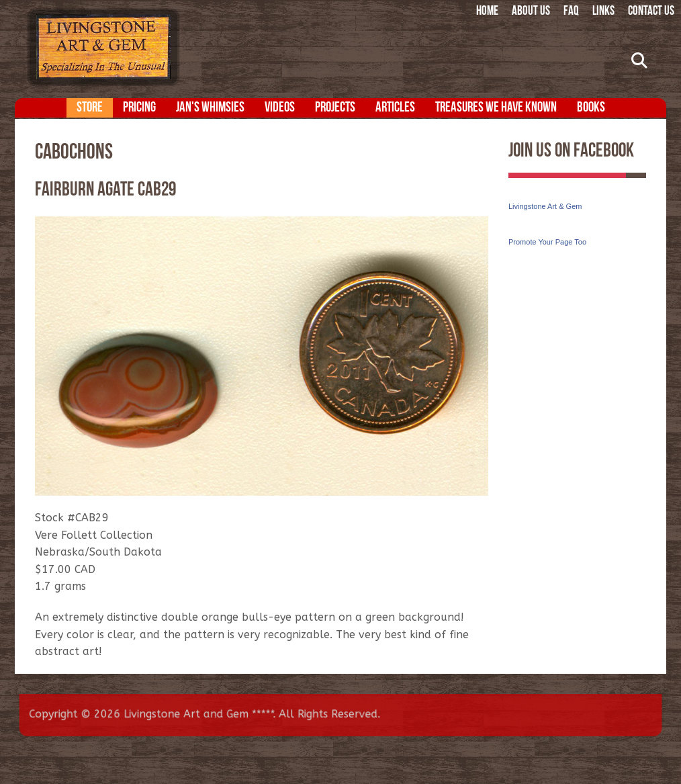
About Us (531, 12)
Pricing (139, 108)
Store (90, 108)
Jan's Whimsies (210, 108)
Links (603, 12)
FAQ (571, 12)
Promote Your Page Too (547, 242)
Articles (395, 108)
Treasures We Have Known (496, 108)
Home (487, 12)
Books (591, 108)
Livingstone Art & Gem (545, 206)
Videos (280, 108)
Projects (335, 108)
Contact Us (651, 12)
